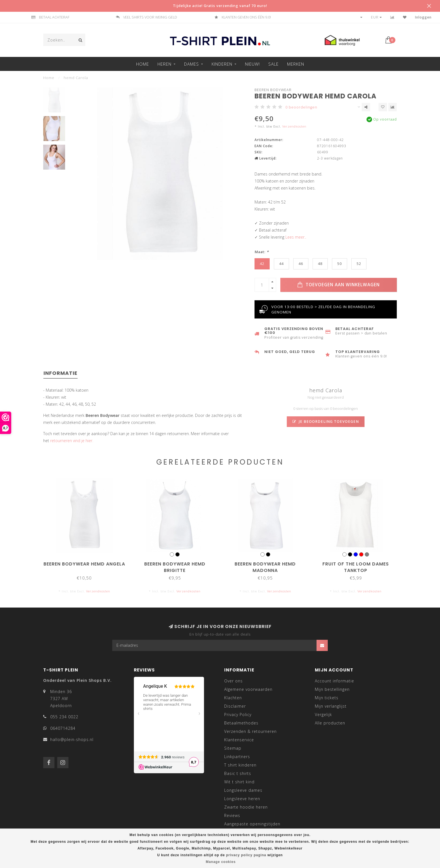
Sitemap (233, 748)
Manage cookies (221, 862)
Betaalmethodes (241, 723)
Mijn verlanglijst (331, 706)
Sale (273, 64)
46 (301, 264)
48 (320, 264)
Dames (192, 64)
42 (262, 264)
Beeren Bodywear (273, 90)
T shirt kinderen (240, 765)
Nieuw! (252, 64)
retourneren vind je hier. (72, 441)
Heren (164, 64)
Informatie (60, 373)
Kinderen (222, 64)
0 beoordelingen (301, 107)
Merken (296, 64)
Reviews (232, 815)
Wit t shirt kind (239, 782)
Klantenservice (239, 740)
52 (359, 264)
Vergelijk (323, 715)
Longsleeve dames (243, 790)
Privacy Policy (238, 715)
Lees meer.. (296, 237)
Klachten (233, 698)
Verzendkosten (294, 126)
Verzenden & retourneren (250, 731)
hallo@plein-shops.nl (72, 739)
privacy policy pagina (246, 855)
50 (340, 264)
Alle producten (330, 723)
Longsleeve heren (242, 799)
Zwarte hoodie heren (246, 807)
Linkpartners (237, 757)
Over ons (233, 681)
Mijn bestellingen (332, 689)
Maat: (262, 252)
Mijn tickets (327, 698)
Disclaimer (235, 706)
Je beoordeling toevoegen (326, 422)
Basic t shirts (238, 773)
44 (281, 264)
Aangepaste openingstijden (252, 824)
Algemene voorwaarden (248, 689)
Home (143, 64)
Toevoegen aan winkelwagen (338, 285)
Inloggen (423, 17)
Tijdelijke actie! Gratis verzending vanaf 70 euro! (220, 6)
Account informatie (334, 681)
